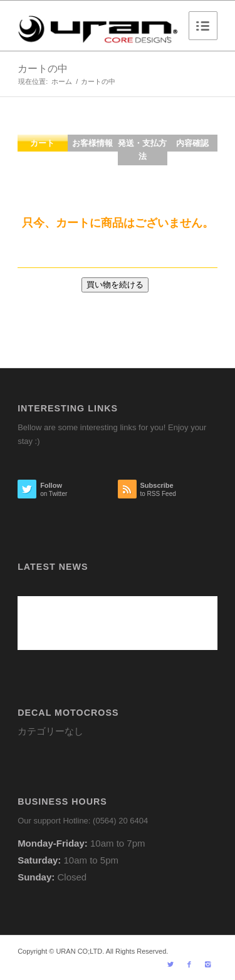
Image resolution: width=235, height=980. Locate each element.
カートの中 (43, 69)
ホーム (62, 81)
